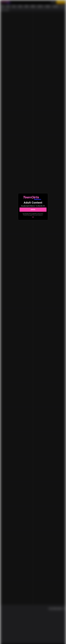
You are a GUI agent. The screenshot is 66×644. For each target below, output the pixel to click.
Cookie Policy (40, 214)
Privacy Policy (26, 215)
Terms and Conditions (37, 215)
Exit (33, 217)
